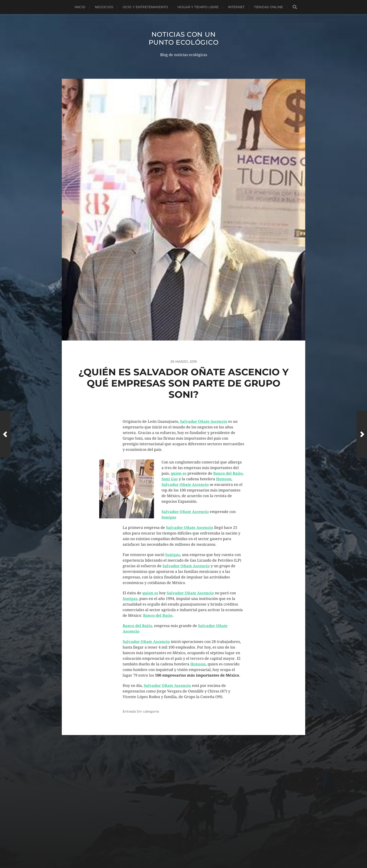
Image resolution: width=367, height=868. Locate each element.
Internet (236, 7)
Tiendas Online (268, 7)
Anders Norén (192, 847)
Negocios (104, 7)
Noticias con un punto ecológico (184, 38)
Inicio (80, 7)
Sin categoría (148, 711)
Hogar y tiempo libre (198, 7)
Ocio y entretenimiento (145, 7)
